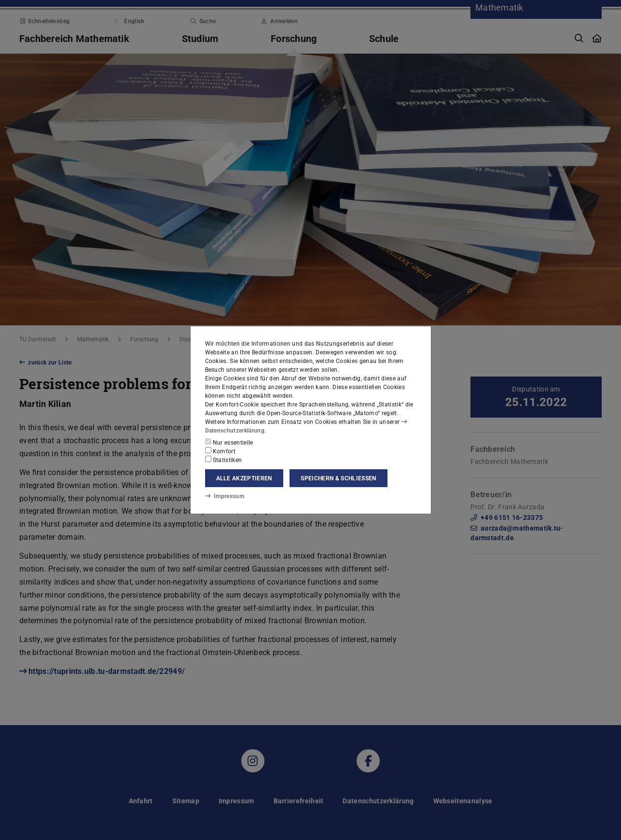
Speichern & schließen (338, 478)
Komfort (221, 451)
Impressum (225, 496)
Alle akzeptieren (244, 478)
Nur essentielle (229, 442)
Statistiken (224, 460)
